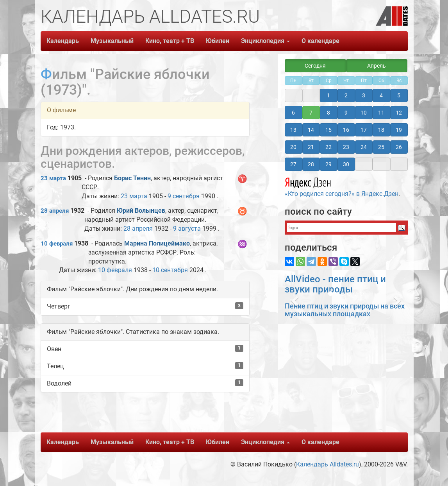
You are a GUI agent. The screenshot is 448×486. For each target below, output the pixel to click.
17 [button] (364, 130)
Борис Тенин (132, 178)
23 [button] (346, 147)
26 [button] (399, 147)
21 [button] (311, 147)
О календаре (320, 41)
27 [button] (293, 164)
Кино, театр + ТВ (170, 41)
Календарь (63, 41)
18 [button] (381, 130)
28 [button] (311, 164)
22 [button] (328, 147)
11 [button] (381, 113)
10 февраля (57, 244)
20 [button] (293, 147)
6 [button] (293, 113)
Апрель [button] (377, 66)
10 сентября (170, 270)
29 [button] (328, 164)
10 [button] (364, 113)
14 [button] (311, 130)
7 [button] (311, 113)
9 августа (187, 229)
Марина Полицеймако (157, 243)
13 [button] (293, 130)
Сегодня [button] (315, 66)
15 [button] (328, 130)
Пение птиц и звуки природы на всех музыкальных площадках (345, 310)
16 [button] (346, 130)
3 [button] (364, 95)
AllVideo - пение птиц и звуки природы (335, 284)
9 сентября (184, 196)
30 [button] (346, 164)
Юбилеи (218, 41)
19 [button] (399, 130)
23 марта (53, 178)
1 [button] (328, 95)
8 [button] (328, 113)
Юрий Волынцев (141, 211)
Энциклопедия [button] (265, 41)
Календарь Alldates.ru (328, 464)
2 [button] (346, 95)
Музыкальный (112, 41)
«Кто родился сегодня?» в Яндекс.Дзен (342, 186)
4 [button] (381, 95)
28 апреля (55, 211)
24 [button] (364, 147)
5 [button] (399, 95)
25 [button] (381, 147)
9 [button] (346, 113)
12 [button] (399, 113)
